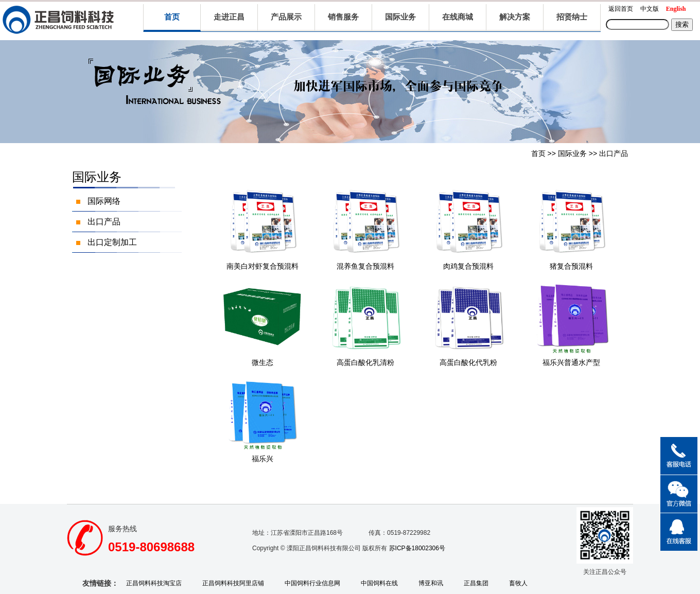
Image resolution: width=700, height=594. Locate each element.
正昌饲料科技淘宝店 (154, 583)
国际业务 (572, 153)
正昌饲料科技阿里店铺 (233, 583)
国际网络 (104, 201)
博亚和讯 (431, 583)
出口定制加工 (112, 242)
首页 (172, 17)
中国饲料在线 (379, 583)
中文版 (650, 9)
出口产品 (614, 153)
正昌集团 (476, 583)
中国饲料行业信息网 (312, 583)
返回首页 (621, 9)
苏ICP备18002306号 (417, 548)
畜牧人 (518, 583)
